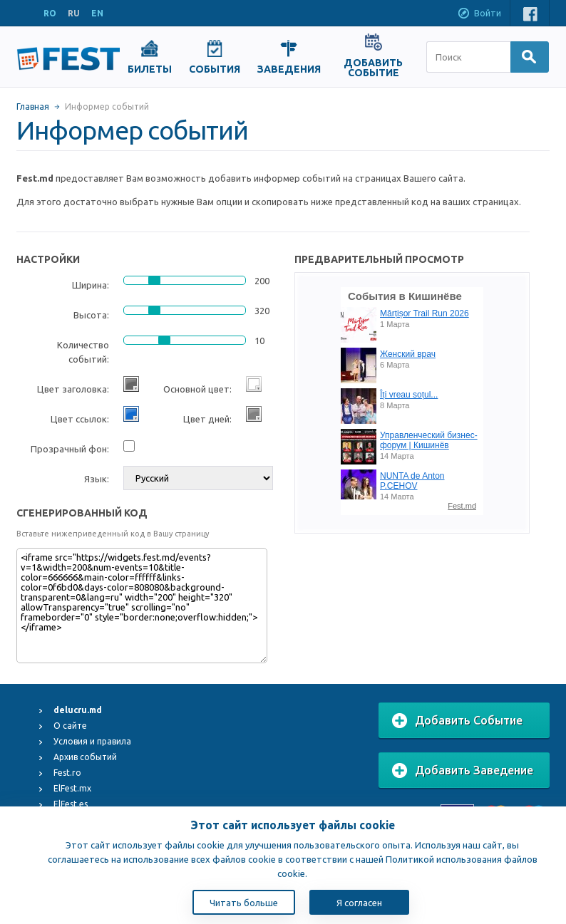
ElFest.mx (72, 788)
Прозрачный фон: (70, 449)
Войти (479, 14)
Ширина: (91, 285)
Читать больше (244, 903)
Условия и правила (92, 741)
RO (50, 13)
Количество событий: (83, 352)
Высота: (91, 315)
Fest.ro (67, 773)
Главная (33, 107)
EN (97, 13)
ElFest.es (71, 804)
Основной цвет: (197, 389)
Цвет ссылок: (80, 419)
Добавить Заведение (463, 771)
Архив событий (85, 757)
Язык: (97, 479)
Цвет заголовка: (73, 389)
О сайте (70, 726)
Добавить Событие (457, 721)
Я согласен (359, 903)
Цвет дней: (207, 419)
